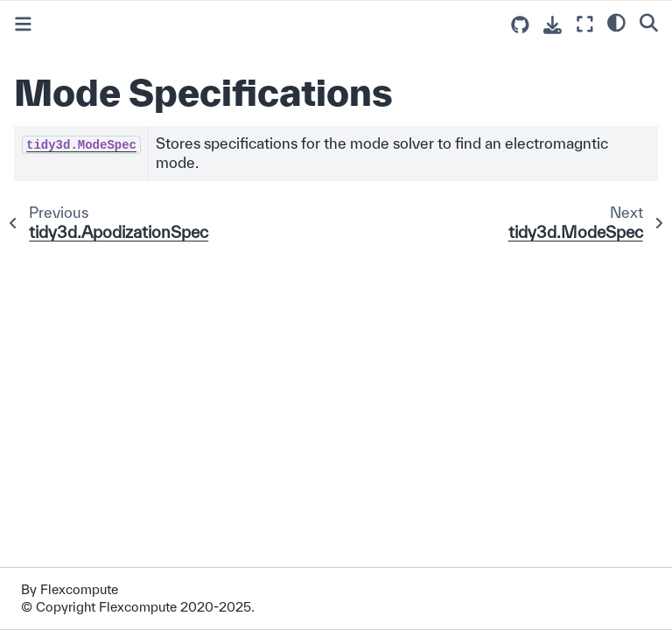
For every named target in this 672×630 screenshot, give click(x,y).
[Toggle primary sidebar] (23, 24)
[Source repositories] (520, 25)
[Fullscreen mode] (585, 24)
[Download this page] (553, 25)
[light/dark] (616, 22)
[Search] (649, 22)
